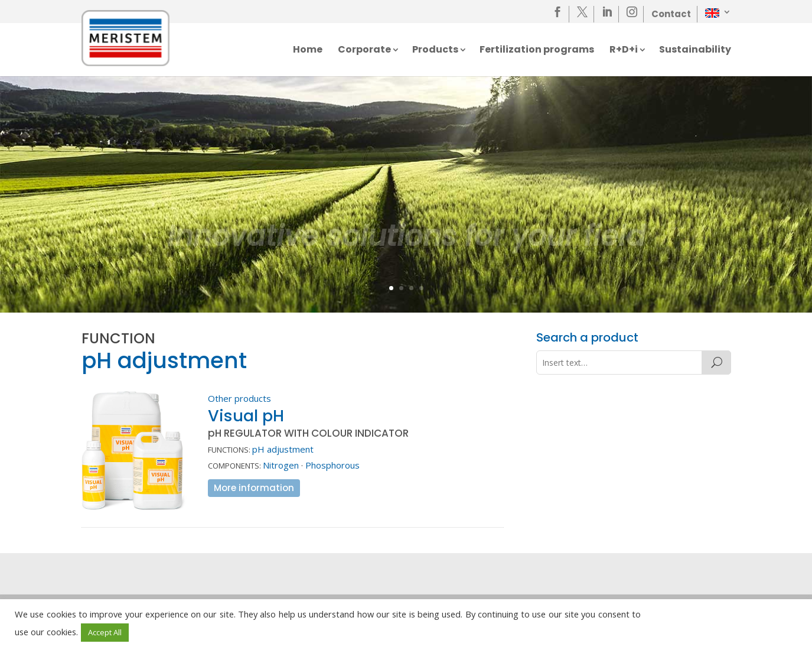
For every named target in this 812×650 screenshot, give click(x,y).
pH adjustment (283, 449)
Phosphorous (332, 465)
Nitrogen (281, 465)
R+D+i (624, 51)
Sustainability (695, 51)
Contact (671, 14)
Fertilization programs (537, 51)
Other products (239, 398)
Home (308, 51)
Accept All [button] (105, 632)
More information (254, 488)
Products (435, 51)
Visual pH (246, 416)
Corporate (364, 51)
